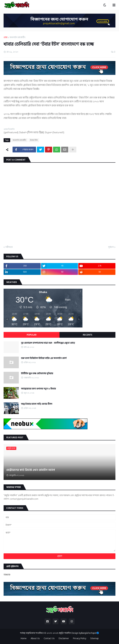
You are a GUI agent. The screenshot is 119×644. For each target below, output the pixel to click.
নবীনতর (9, 247)
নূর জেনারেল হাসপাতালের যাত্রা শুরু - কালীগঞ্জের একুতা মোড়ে (48, 343)
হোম (5, 38)
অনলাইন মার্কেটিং (17, 38)
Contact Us (49, 639)
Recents (88, 335)
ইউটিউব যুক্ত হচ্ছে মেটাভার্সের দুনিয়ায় (37, 373)
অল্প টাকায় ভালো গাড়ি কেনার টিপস (37, 404)
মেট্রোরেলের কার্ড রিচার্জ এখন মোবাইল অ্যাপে (31, 470)
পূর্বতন (111, 247)
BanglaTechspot (89, 633)
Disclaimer (64, 639)
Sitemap (94, 639)
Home (24, 639)
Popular (32, 335)
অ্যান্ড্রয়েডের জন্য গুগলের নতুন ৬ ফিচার (38, 389)
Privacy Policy (80, 639)
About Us (35, 639)
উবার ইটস (34, 140)
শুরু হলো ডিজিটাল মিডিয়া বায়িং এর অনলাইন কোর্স (44, 358)
